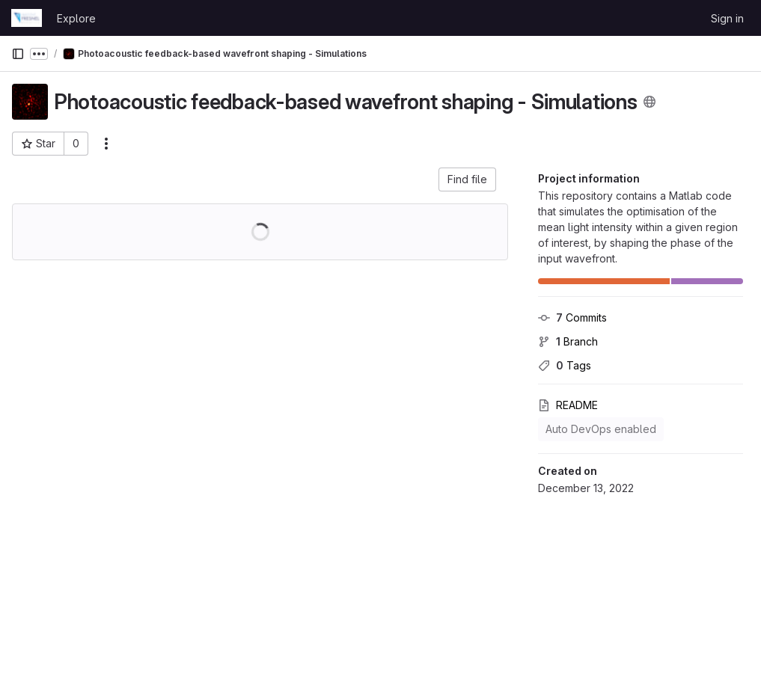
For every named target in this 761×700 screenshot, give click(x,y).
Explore (76, 18)
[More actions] (106, 144)
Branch (568, 341)
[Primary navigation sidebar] (18, 54)
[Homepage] (27, 18)
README (568, 405)
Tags (565, 365)
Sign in (727, 18)
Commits (572, 317)
